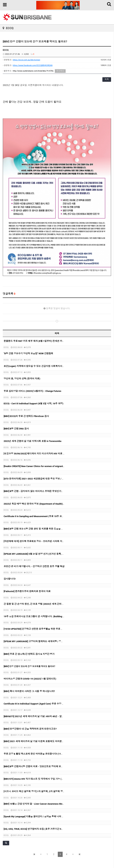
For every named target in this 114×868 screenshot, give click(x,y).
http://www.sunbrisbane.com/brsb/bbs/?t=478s (33, 71)
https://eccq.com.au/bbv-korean (26, 60)
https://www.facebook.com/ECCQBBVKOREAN (33, 65)
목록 (107, 79)
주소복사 (60, 71)
